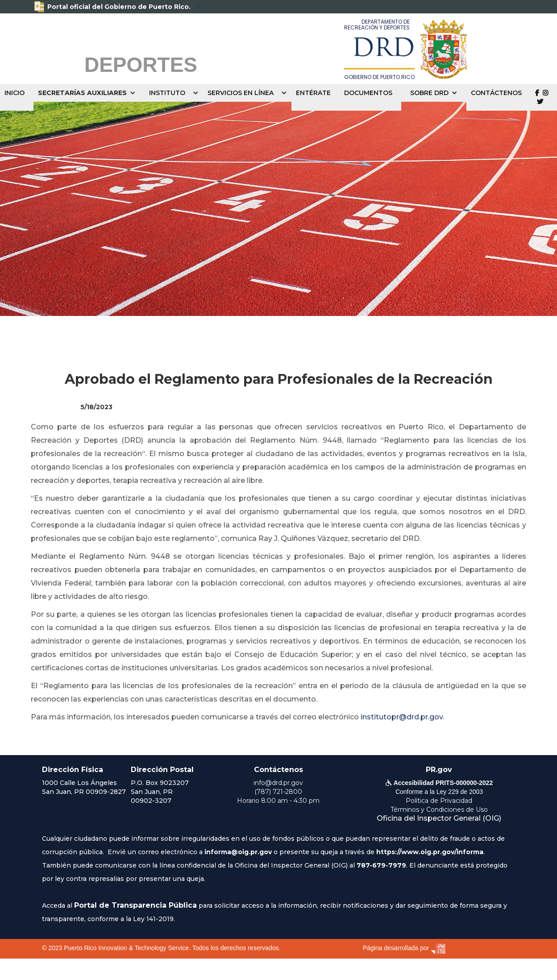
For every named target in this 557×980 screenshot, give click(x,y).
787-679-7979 (381, 865)
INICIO (15, 93)
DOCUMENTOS (368, 93)
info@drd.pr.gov (278, 783)
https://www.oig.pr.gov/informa (430, 852)
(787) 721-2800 (278, 792)
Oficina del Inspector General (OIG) (439, 818)
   (542, 97)
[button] (89, 93)
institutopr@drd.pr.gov (402, 717)
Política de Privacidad (439, 801)
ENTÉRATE (313, 93)
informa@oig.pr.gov (238, 852)
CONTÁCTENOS (496, 93)
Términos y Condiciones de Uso (439, 810)
